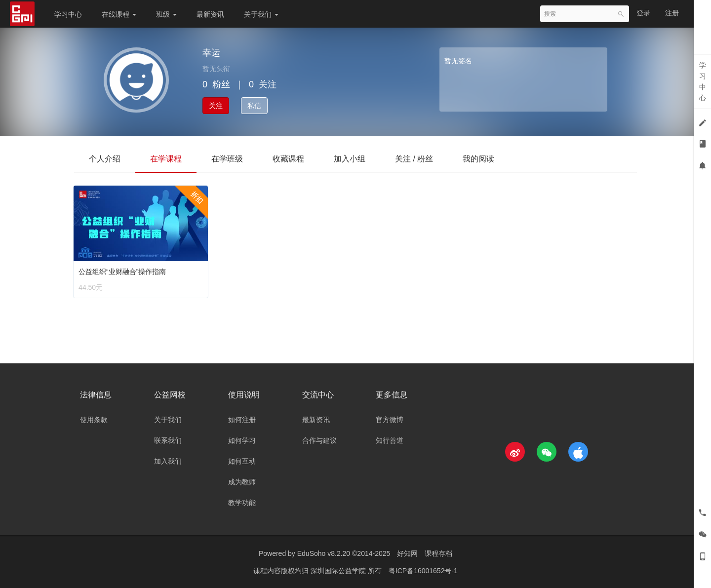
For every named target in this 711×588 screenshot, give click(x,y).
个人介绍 (105, 159)
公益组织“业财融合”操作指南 (124, 269)
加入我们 (168, 461)
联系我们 (168, 440)
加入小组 (350, 159)
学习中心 (68, 14)
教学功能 (242, 503)
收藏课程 (288, 159)
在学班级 (227, 159)
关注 (216, 106)
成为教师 (242, 482)
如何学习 (242, 440)
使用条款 (94, 420)
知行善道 (390, 440)
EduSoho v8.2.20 (324, 553)
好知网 (407, 553)
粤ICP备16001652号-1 (423, 571)
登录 (643, 13)
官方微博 (390, 420)
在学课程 (166, 159)
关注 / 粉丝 (414, 159)
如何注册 (242, 420)
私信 (254, 106)
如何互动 (242, 461)
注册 (672, 13)
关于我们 (261, 14)
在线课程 (119, 14)
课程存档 (438, 553)
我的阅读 (478, 159)
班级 (166, 14)
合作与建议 (319, 440)
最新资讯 (210, 14)
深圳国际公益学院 (339, 571)
